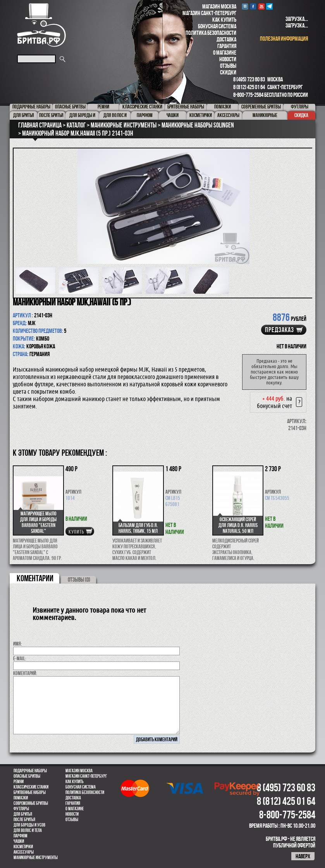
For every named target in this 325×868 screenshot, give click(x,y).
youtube (261, 6)
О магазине (225, 53)
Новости (228, 59)
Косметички (23, 847)
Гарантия (227, 46)
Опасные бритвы (27, 776)
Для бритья (23, 814)
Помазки (21, 798)
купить (76, 532)
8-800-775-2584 (248, 95)
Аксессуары (24, 852)
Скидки (228, 72)
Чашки (19, 841)
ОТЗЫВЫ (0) (79, 580)
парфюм (21, 836)
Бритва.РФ (41, 25)
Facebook (253, 6)
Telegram (269, 6)
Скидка (301, 115)
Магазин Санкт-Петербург (209, 13)
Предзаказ (279, 330)
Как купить (224, 20)
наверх (303, 856)
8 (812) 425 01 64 (249, 87)
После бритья (24, 820)
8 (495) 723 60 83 (249, 79)
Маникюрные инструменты (36, 858)
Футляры (21, 809)
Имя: (18, 644)
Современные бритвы (31, 803)
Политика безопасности (211, 33)
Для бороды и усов (29, 825)
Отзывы (228, 66)
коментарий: (25, 673)
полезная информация (284, 39)
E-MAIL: (20, 658)
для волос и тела (28, 830)
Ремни (19, 782)
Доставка (226, 39)
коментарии (35, 578)
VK (245, 6)
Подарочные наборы (30, 771)
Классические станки (31, 787)
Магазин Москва (219, 6)
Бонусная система (217, 26)
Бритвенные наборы (30, 792)
